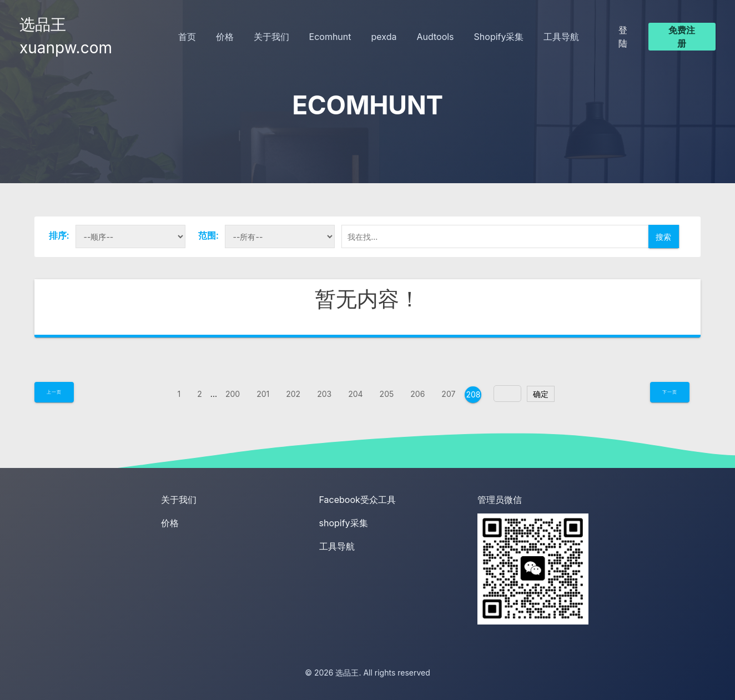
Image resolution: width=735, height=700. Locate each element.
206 (417, 394)
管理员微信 (500, 500)
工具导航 (561, 37)
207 (448, 394)
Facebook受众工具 (358, 500)
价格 (225, 37)
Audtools (435, 37)
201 (263, 394)
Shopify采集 (499, 37)
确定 (541, 394)
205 (387, 394)
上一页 (54, 392)
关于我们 (271, 37)
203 (324, 394)
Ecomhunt (330, 37)
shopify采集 (344, 523)
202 (293, 394)
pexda (384, 37)
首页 (187, 37)
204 (355, 394)
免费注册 (682, 37)
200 (233, 394)
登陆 (623, 37)
